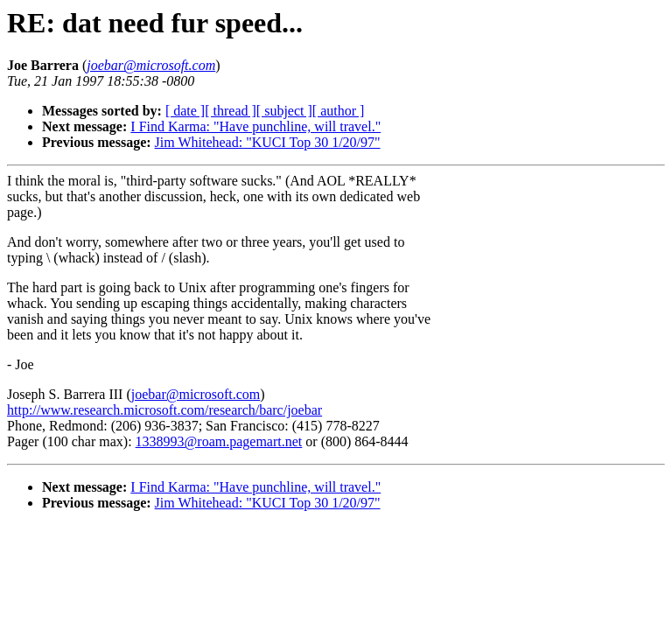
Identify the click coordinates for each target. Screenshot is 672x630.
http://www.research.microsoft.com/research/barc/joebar (164, 410)
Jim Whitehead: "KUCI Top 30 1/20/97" (268, 142)
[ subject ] (284, 111)
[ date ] (185, 111)
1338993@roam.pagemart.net (219, 441)
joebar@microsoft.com (196, 394)
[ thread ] (231, 111)
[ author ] (339, 111)
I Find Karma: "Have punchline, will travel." (255, 126)
